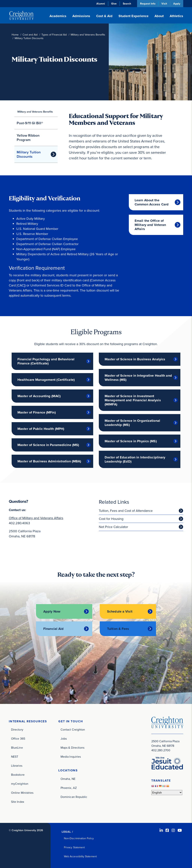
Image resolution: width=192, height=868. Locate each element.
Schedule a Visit (120, 611)
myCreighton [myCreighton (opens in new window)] (20, 784)
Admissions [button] (81, 16)
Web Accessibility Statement (80, 856)
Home (15, 35)
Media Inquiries (71, 756)
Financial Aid (53, 629)
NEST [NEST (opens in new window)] (15, 756)
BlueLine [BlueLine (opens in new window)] (17, 747)
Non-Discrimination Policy (79, 838)
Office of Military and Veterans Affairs (36, 518)
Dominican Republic (74, 797)
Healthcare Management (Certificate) (46, 380)
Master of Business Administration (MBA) (49, 461)
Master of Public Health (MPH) (41, 429)
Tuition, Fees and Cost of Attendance (126, 511)
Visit (164, 4)
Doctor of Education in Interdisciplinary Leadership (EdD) (135, 459)
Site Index (18, 802)
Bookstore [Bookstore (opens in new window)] (18, 774)
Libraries (17, 765)
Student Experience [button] (133, 16)
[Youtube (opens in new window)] (180, 830)
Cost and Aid (30, 35)
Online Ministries (22, 793)
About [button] (159, 16)
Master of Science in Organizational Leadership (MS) (132, 423)
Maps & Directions (72, 747)
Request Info (148, 4)
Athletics (176, 16)
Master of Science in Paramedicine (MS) (48, 445)
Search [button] (127, 4)
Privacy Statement (74, 847)
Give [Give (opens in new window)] (114, 4)
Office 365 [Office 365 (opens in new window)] (18, 738)
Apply (177, 4)
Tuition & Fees (118, 629)
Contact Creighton (73, 729)
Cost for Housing (111, 519)
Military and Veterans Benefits (88, 35)
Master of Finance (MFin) (37, 412)
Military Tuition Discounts (29, 154)
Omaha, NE (68, 779)
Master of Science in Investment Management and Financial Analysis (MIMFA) (133, 400)
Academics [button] (58, 16)
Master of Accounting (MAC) (39, 396)
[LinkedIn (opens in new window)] (161, 830)
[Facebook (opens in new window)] (167, 830)
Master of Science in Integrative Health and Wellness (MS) (138, 378)
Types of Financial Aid (54, 35)
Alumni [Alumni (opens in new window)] (100, 4)
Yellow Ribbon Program (28, 138)
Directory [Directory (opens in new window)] (17, 729)
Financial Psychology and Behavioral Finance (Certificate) (46, 361)
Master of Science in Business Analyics (135, 359)
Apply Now (52, 611)
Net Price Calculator (113, 527)
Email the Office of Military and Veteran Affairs (150, 225)
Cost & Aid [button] (104, 16)
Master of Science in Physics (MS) (131, 441)
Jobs (64, 738)
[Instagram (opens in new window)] (173, 830)
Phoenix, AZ (69, 788)
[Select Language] (167, 792)
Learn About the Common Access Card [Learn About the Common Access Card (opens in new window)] (152, 202)
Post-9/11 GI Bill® (30, 123)
